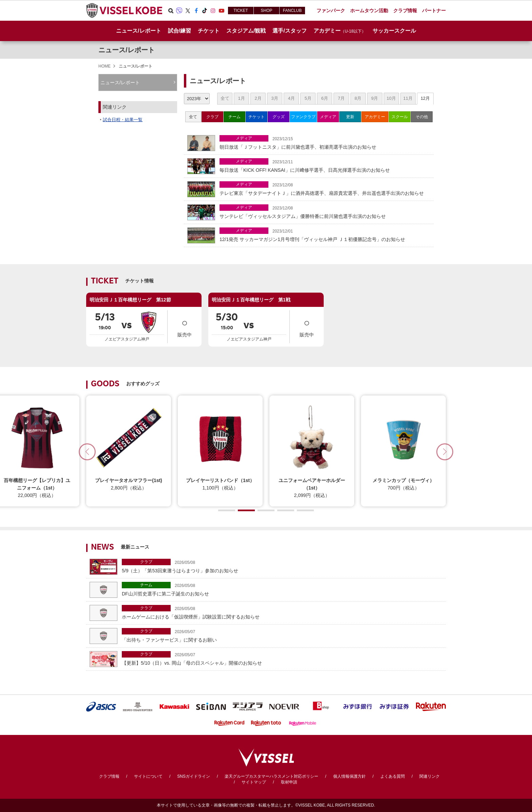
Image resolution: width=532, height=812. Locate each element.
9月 (375, 98)
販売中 (185, 326)
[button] (445, 452)
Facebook (196, 11)
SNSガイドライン (194, 776)
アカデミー (375, 117)
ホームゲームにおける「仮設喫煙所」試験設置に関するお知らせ (282, 612)
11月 (408, 98)
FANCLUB (292, 11)
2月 (258, 98)
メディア (328, 117)
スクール (400, 117)
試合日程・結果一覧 (123, 120)
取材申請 (289, 782)
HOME (104, 66)
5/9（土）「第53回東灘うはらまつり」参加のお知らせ (282, 566)
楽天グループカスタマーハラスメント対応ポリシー (271, 776)
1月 (241, 98)
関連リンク (430, 776)
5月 (308, 98)
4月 (291, 98)
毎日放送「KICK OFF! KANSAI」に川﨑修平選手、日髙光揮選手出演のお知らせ (325, 165)
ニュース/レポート (138, 31)
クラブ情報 (109, 776)
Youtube (222, 11)
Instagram (213, 11)
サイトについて (148, 776)
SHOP (266, 11)
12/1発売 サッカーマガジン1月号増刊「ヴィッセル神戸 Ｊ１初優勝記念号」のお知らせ (325, 235)
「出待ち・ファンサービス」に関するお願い (282, 635)
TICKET (241, 11)
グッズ (279, 117)
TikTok (205, 11)
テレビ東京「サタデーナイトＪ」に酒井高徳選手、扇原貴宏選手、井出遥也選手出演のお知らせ (325, 189)
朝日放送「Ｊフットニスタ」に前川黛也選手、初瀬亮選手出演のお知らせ (325, 142)
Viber (179, 11)
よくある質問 (393, 776)
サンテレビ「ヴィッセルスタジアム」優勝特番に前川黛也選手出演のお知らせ (325, 212)
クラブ (212, 117)
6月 (325, 98)
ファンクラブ (303, 117)
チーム (234, 117)
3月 (275, 98)
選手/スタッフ (289, 31)
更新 (350, 117)
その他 (422, 117)
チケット (256, 117)
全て (225, 98)
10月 (391, 98)
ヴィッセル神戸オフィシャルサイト (124, 11)
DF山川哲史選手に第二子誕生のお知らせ (282, 589)
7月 (341, 98)
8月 (358, 98)
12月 (425, 98)
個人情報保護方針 (349, 776)
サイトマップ (254, 782)
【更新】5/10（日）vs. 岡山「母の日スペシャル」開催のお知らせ (282, 658)
